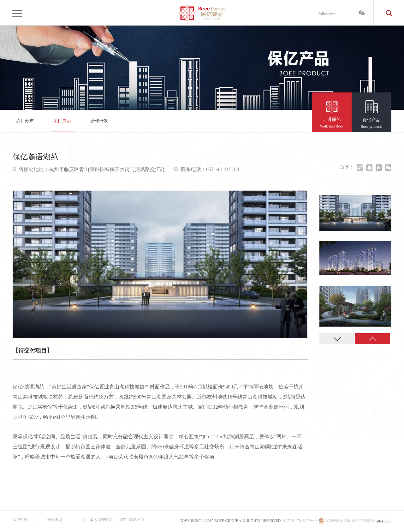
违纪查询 (55, 520)
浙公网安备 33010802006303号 (346, 521)
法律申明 (20, 520)
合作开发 (99, 121)
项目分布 (25, 121)
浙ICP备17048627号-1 (299, 521)
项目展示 (62, 121)
